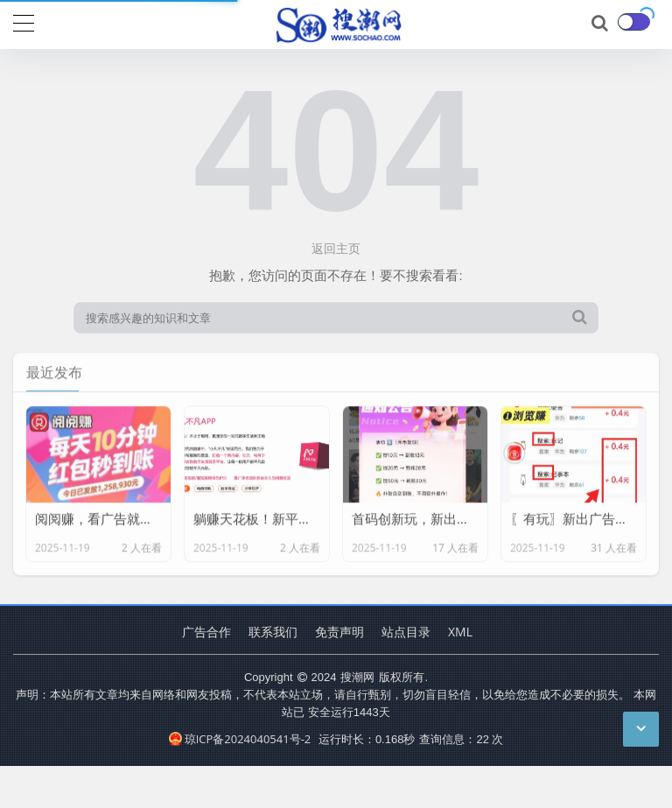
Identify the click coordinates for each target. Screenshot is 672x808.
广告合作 (206, 632)
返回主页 (336, 248)
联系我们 (273, 632)
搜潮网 (357, 677)
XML (460, 632)
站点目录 (406, 632)
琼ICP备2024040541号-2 (240, 739)
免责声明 (339, 632)
